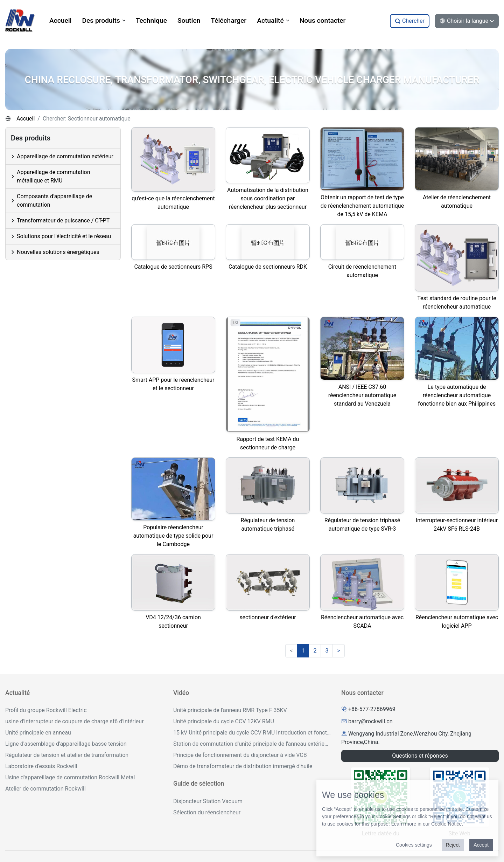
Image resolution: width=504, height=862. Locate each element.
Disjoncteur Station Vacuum (208, 801)
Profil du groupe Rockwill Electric (46, 710)
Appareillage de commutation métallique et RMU (54, 176)
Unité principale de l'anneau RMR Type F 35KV (230, 710)
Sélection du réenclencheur (207, 812)
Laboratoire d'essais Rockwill (41, 766)
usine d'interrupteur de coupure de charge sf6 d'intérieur (75, 721)
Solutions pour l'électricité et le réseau (64, 236)
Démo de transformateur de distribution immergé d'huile (243, 766)
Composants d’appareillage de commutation (54, 201)
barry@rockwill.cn (370, 721)
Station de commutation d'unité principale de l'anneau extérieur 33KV (252, 744)
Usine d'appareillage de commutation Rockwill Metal (70, 777)
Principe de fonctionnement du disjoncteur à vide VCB (240, 755)
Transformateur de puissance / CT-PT (63, 220)
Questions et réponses (420, 756)
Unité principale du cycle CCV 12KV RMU (224, 721)
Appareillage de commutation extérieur (65, 156)
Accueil (26, 119)
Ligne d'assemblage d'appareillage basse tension (66, 744)
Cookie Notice (446, 824)
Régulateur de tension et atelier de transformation (67, 755)
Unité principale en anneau (38, 733)
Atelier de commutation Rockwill (45, 789)
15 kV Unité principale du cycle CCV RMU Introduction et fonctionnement (252, 733)
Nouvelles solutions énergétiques (58, 252)
